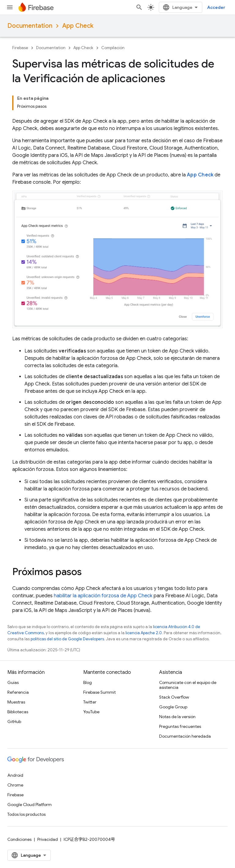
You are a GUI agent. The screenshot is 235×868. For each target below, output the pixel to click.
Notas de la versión (177, 717)
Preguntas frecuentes (180, 726)
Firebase (20, 48)
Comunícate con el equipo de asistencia (188, 685)
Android (15, 775)
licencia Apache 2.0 (144, 633)
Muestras (16, 702)
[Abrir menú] (10, 7)
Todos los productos (26, 814)
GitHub (14, 722)
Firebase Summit (99, 692)
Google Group (173, 707)
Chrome (15, 785)
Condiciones (19, 839)
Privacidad (48, 839)
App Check (78, 26)
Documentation (30, 26)
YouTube (91, 712)
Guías (13, 682)
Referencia (18, 692)
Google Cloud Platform (30, 805)
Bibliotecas (18, 712)
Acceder (216, 7)
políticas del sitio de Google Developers (67, 639)
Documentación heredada (185, 736)
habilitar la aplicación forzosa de (103, 596)
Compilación (113, 48)
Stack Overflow (174, 697)
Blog (88, 682)
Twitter (90, 702)
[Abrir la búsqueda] (139, 7)
